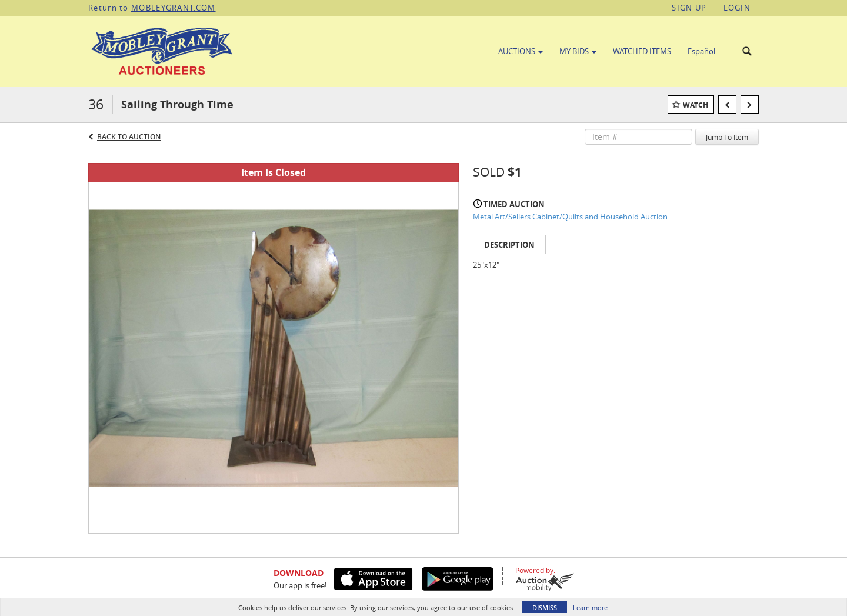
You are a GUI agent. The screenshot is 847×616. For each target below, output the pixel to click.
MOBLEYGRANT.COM (174, 8)
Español (701, 51)
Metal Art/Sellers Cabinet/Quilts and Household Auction (570, 217)
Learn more (590, 607)
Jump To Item (727, 137)
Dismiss (545, 607)
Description (509, 245)
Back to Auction (129, 137)
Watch (696, 105)
